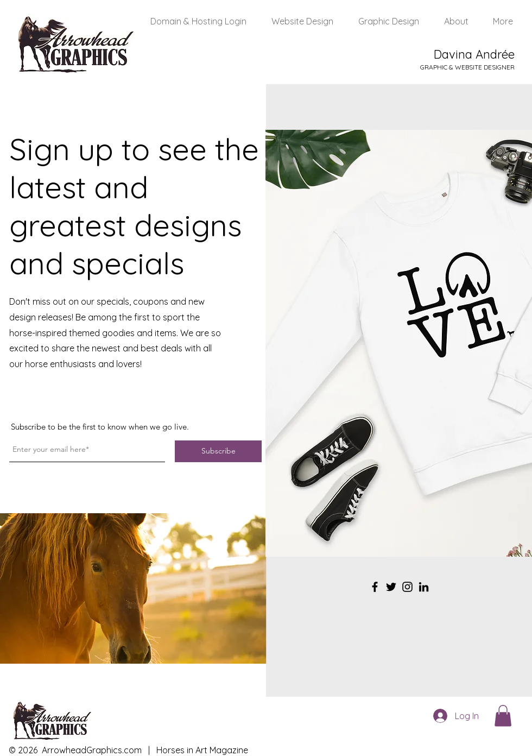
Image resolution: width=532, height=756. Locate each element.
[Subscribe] (218, 451)
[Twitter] (391, 587)
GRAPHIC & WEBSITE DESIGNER (467, 67)
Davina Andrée (474, 54)
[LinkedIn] (424, 587)
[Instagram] (407, 587)
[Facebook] (375, 587)
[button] (503, 716)
